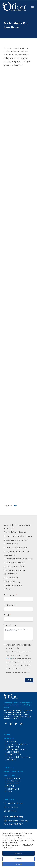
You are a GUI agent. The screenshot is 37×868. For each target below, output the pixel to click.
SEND (29, 680)
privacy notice (10, 659)
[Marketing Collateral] (4, 563)
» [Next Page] (16, 506)
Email (7, 615)
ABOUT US (9, 775)
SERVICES (9, 738)
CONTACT (9, 800)
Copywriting (13, 747)
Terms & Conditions (13, 803)
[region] (18, 849)
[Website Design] (4, 581)
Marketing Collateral (16, 749)
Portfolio (11, 786)
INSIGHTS (9, 768)
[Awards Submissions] (4, 532)
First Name (9, 595)
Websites (11, 760)
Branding (11, 742)
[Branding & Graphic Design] (4, 536)
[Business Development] (4, 540)
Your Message (11, 625)
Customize (18, 859)
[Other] (4, 589)
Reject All (18, 864)
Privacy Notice (11, 807)
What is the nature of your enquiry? (17, 527)
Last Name (9, 605)
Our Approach (14, 781)
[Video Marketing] (4, 585)
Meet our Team (14, 778)
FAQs (9, 791)
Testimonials (13, 789)
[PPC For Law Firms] (4, 566)
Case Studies (13, 784)
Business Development (18, 744)
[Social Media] (4, 578)
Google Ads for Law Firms (19, 757)
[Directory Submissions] (4, 548)
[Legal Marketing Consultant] (4, 559)
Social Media (13, 752)
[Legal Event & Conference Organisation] (4, 551)
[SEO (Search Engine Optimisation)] (4, 570)
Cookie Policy (10, 811)
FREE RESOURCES (13, 772)
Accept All (18, 853)
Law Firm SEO (14, 754)
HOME (7, 735)
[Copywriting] (4, 544)
